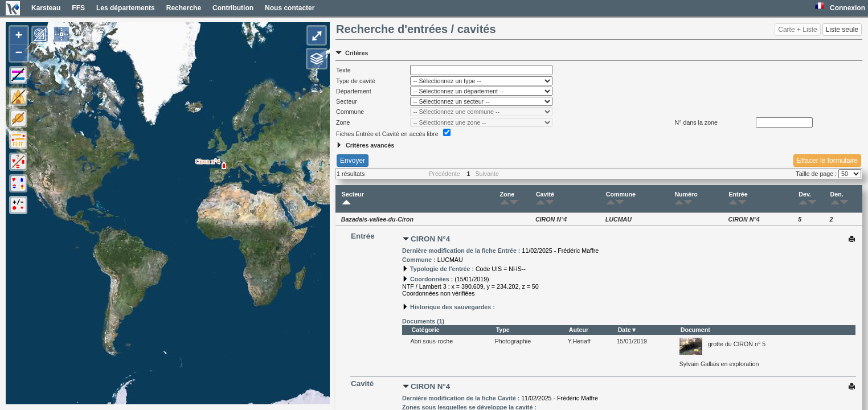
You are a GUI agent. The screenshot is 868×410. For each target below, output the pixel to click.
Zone (507, 199)
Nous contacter (290, 8)
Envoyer (353, 161)
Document (695, 330)
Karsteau (46, 8)
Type (503, 330)
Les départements (126, 8)
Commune (621, 199)
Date (625, 330)
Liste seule (842, 30)
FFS (78, 8)
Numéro (686, 199)
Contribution (233, 8)
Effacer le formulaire (827, 161)
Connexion (847, 8)
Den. (837, 199)
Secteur (353, 199)
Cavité (545, 199)
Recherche (184, 8)
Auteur (579, 330)
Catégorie (425, 330)
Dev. (805, 199)
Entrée (738, 199)
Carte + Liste (797, 30)
